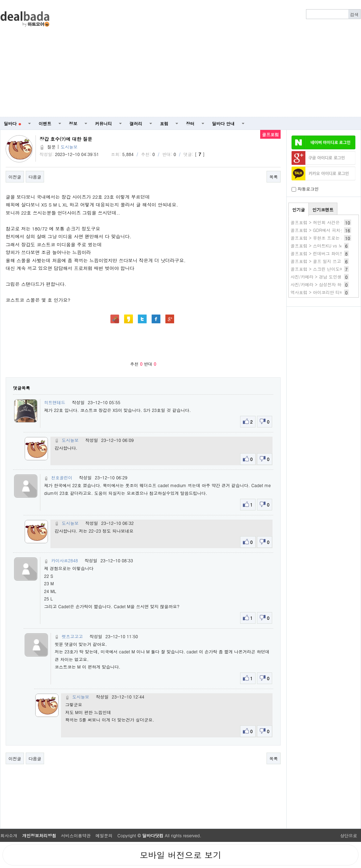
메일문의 (104, 835)
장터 (190, 123)
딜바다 (13, 123)
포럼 (164, 123)
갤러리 (136, 123)
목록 (274, 177)
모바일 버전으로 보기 (180, 855)
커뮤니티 (104, 123)
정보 (73, 123)
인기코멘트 (323, 209)
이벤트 (45, 123)
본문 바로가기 (0, 0)
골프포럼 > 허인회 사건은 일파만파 (324, 222)
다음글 (35, 177)
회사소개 (9, 835)
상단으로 (349, 835)
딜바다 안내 (224, 123)
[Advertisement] (215, 59)
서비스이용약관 (76, 835)
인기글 (299, 209)
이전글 (15, 177)
